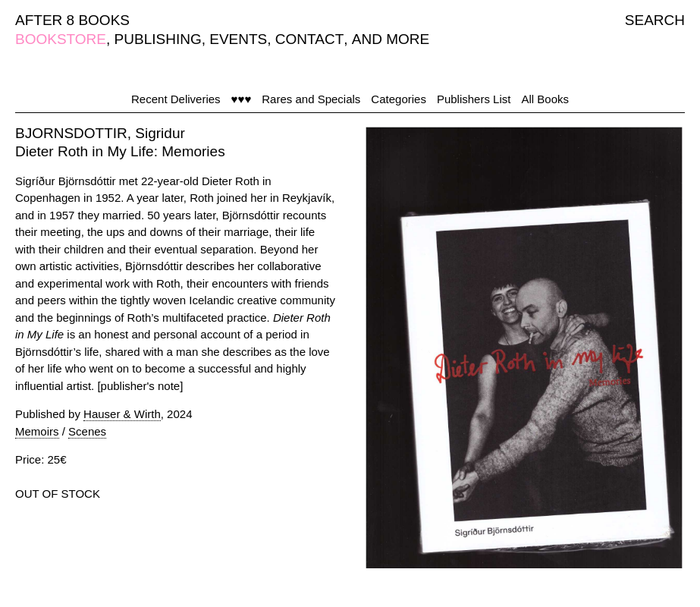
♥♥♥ (242, 99)
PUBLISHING (158, 39)
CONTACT (309, 39)
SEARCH (655, 20)
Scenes (87, 431)
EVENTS (238, 39)
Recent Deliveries (176, 99)
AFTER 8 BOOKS (72, 20)
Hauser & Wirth (122, 414)
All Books (545, 99)
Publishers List (474, 99)
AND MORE (391, 39)
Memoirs (37, 431)
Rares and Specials (311, 99)
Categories (399, 99)
